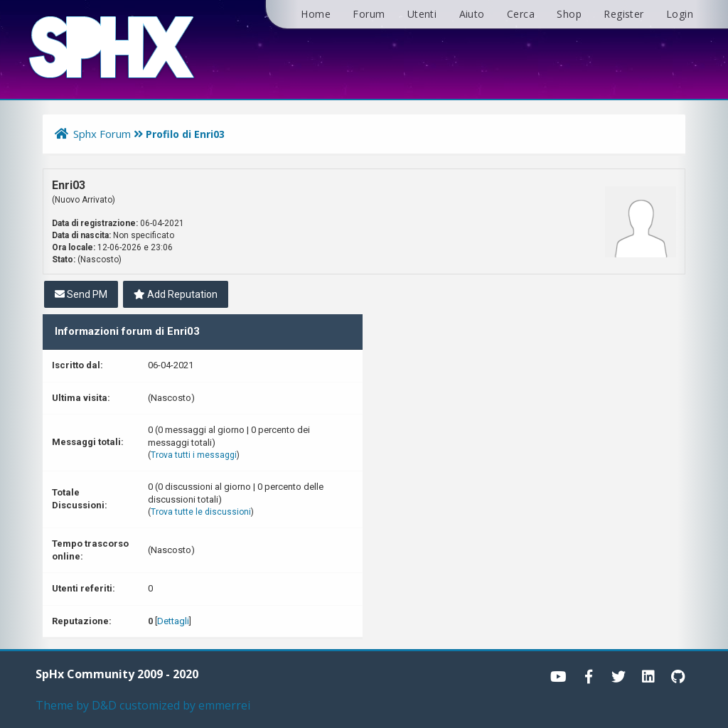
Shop (569, 14)
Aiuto (472, 14)
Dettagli (173, 621)
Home (316, 14)
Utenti (422, 14)
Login (680, 14)
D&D (104, 705)
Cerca (521, 14)
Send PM (81, 294)
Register (623, 14)
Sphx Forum (102, 134)
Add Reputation (176, 294)
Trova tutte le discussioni (201, 512)
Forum (369, 14)
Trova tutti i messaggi (194, 455)
